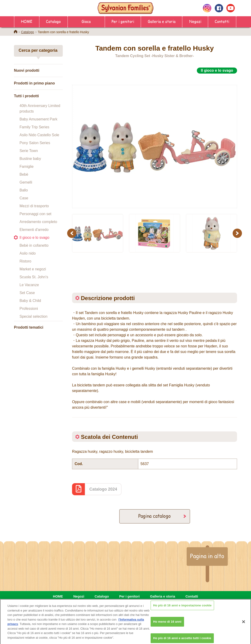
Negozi (195, 21)
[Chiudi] (244, 626)
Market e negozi (33, 269)
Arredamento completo (38, 222)
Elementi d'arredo (34, 230)
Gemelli (26, 182)
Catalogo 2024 (103, 489)
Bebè (24, 174)
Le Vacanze (29, 285)
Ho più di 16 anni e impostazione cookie (182, 609)
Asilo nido (28, 253)
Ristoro (25, 261)
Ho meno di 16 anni (167, 626)
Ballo (24, 190)
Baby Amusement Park (38, 119)
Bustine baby (30, 159)
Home (16, 32)
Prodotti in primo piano (34, 83)
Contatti (222, 21)
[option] (155, 141)
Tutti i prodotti (26, 96)
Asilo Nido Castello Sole (39, 135)
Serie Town (29, 151)
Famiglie (26, 167)
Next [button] (238, 233)
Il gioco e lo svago (34, 238)
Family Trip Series (34, 127)
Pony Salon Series (35, 143)
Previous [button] (73, 233)
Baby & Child (30, 301)
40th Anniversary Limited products (40, 108)
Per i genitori (123, 21)
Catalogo (53, 21)
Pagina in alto (207, 556)
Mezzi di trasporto (34, 206)
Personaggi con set (35, 214)
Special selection (33, 316)
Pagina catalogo (155, 516)
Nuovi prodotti (27, 70)
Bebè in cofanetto (34, 245)
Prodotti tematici (29, 327)
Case (24, 198)
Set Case (27, 293)
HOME (27, 21)
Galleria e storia (162, 21)
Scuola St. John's (34, 277)
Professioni (29, 309)
